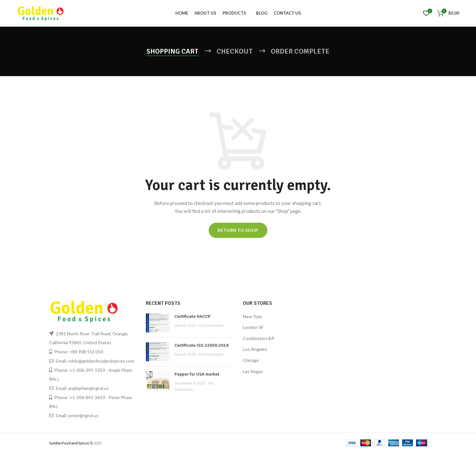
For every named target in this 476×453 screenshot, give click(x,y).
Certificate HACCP (192, 317)
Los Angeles (255, 350)
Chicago (251, 361)
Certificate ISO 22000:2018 (202, 346)
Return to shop (238, 230)
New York (252, 317)
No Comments (211, 326)
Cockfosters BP (259, 339)
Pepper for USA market (197, 374)
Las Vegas (253, 372)
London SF (253, 328)
